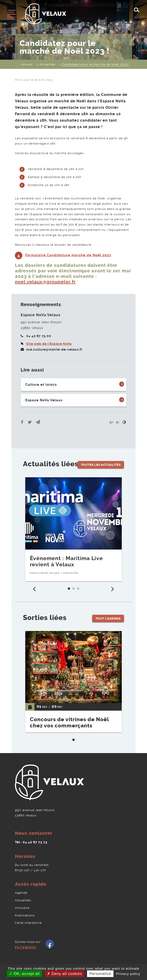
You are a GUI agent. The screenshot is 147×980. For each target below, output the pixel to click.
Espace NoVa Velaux (44, 400)
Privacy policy (128, 974)
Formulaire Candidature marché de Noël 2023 (68, 255)
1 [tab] (70, 590)
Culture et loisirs (41, 385)
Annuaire (22, 908)
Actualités (23, 900)
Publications (25, 915)
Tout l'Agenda (108, 618)
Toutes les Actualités (101, 465)
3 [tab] (79, 590)
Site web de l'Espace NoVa (49, 344)
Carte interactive (28, 923)
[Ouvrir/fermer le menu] (11, 14)
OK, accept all (24, 974)
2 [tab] (75, 590)
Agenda (21, 893)
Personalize (100, 974)
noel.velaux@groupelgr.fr (45, 282)
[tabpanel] (73, 529)
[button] (38, 422)
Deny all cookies (65, 974)
